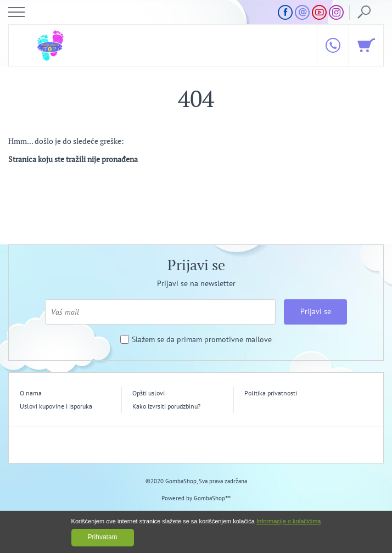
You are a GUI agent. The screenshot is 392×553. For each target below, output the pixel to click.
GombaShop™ (212, 498)
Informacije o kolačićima (289, 521)
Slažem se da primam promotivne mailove (202, 340)
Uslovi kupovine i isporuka (56, 406)
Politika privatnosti (271, 393)
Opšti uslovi (149, 393)
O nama (31, 393)
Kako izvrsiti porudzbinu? (166, 406)
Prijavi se (316, 311)
